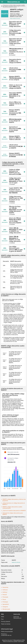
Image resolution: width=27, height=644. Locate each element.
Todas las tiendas (6, 624)
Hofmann (5, 590)
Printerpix (5, 602)
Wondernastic (6, 609)
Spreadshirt (6, 604)
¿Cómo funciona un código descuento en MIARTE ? (14, 504)
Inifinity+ (5, 592)
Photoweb (5, 597)
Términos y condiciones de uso (6, 635)
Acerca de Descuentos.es (17, 617)
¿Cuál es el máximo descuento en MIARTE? (14, 511)
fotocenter (5, 587)
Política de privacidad (7, 631)
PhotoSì (5, 595)
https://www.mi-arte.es (15, 18)
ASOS (3, 617)
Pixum (4, 599)
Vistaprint (5, 607)
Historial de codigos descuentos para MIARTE (13, 514)
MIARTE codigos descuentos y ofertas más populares (14, 500)
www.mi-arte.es (16, 562)
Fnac (2, 619)
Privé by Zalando (6, 622)
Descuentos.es (14, 2)
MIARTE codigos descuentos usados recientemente (12, 507)
